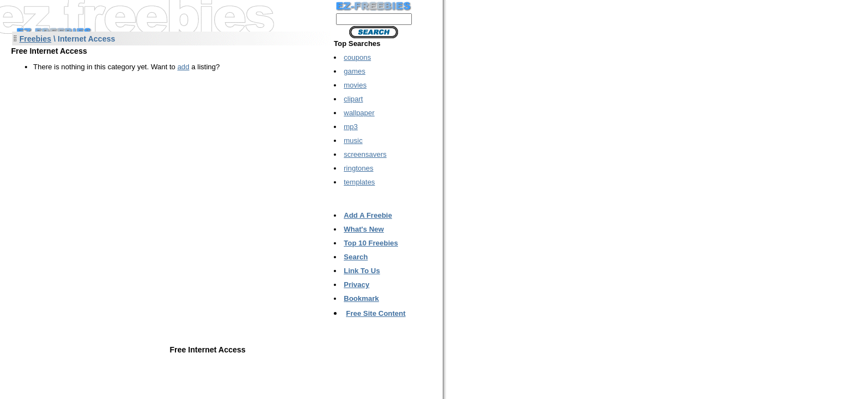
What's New (364, 229)
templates (359, 182)
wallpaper (359, 113)
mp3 (351, 127)
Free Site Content (376, 313)
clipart (353, 99)
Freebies (35, 39)
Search (356, 257)
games (355, 71)
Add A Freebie (368, 215)
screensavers (365, 154)
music (353, 140)
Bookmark (361, 298)
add (183, 67)
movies (355, 85)
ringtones (358, 168)
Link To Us (362, 271)
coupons (357, 57)
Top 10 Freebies (371, 243)
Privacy (356, 285)
